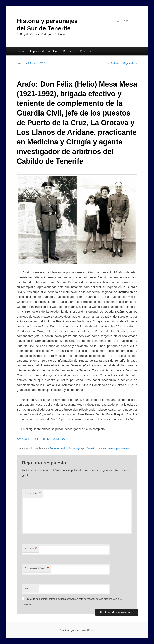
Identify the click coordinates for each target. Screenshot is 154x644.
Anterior (114, 63)
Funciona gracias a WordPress (77, 630)
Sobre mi (85, 51)
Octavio (91, 448)
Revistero (68, 51)
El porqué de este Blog (44, 51)
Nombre (31, 549)
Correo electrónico (37, 569)
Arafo (53, 448)
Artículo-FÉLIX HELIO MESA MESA (41, 439)
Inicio (21, 51)
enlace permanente (119, 448)
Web (27, 588)
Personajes (75, 448)
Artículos (62, 448)
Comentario (33, 493)
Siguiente (130, 63)
